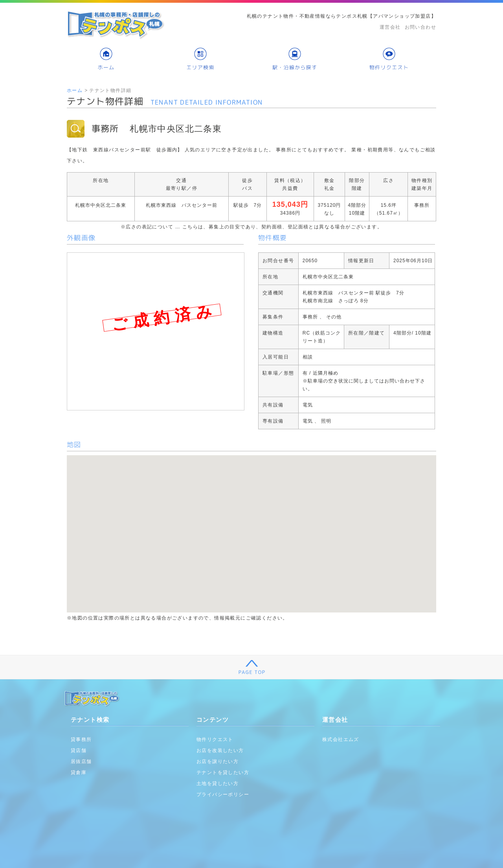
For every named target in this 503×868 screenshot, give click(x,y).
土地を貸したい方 (218, 783)
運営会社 (390, 27)
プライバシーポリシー (223, 794)
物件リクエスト (215, 739)
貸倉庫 (79, 772)
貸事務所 (81, 739)
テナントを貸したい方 (223, 772)
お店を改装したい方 (220, 750)
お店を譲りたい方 (218, 761)
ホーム (75, 90)
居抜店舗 (81, 761)
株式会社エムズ (341, 739)
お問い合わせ (420, 27)
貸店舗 (79, 750)
